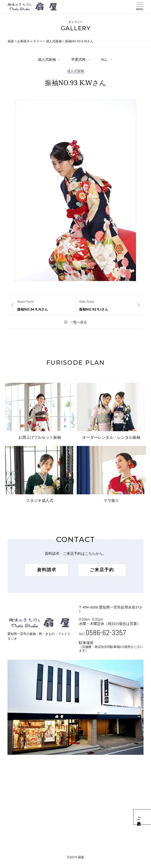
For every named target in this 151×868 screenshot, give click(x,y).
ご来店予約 (145, 817)
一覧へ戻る (78, 323)
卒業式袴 (78, 60)
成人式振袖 (45, 60)
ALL (105, 60)
